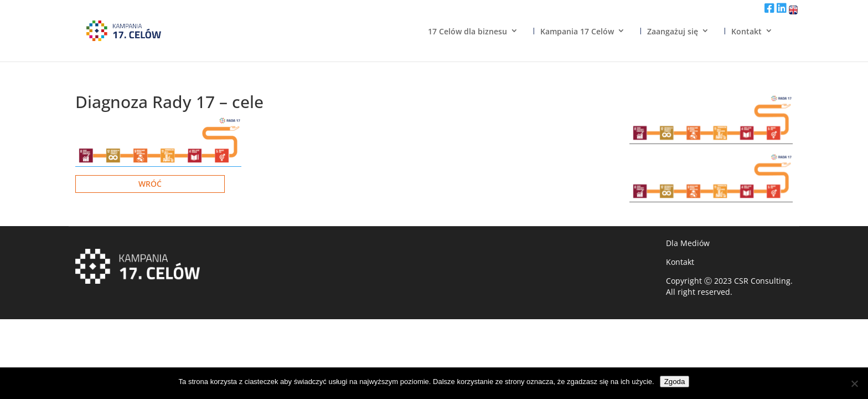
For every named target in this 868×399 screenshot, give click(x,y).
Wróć (150, 184)
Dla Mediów (688, 243)
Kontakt (746, 31)
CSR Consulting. (763, 281)
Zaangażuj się (673, 31)
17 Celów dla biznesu (467, 31)
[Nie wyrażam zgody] (854, 383)
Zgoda (675, 382)
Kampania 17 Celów (577, 31)
